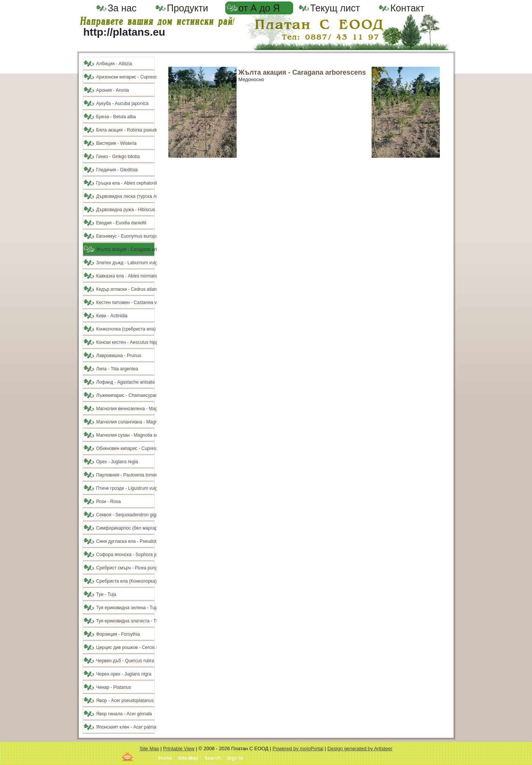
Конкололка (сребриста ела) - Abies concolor (125, 329)
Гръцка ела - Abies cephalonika (125, 183)
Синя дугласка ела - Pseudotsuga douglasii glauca (125, 541)
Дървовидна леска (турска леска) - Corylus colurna (125, 196)
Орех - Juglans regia (117, 462)
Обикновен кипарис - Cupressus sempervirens (125, 448)
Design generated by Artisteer (360, 749)
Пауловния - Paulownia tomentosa (125, 475)
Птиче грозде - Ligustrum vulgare (125, 488)
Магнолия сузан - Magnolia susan (125, 435)
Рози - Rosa (109, 502)
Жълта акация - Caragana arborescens (125, 249)
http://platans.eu (124, 32)
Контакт (407, 8)
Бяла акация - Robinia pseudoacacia (125, 130)
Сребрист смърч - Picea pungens (125, 568)
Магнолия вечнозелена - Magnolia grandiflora (125, 409)
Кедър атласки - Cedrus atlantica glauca (125, 289)
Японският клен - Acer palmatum (125, 727)
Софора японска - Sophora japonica (125, 555)
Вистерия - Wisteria (117, 143)
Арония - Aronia (113, 90)
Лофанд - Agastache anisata (125, 382)
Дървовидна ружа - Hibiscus (125, 210)
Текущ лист (335, 8)
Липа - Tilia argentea (117, 369)
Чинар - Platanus (114, 687)
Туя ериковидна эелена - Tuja (125, 608)
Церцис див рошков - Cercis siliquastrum (125, 647)
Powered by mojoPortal (298, 749)
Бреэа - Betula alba (116, 117)
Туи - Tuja (106, 594)
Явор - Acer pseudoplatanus (125, 701)
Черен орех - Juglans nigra (124, 674)
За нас (122, 8)
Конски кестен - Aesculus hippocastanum (125, 342)
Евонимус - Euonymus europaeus (125, 236)
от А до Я (259, 8)
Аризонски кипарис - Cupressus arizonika (125, 77)
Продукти (188, 8)
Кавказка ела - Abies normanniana (125, 276)
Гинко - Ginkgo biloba (118, 157)
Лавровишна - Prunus (119, 356)
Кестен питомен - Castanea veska (125, 303)
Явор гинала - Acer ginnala (124, 714)
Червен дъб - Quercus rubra (125, 661)
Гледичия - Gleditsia (117, 170)
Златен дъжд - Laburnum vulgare (125, 263)
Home (165, 758)
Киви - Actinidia (112, 316)
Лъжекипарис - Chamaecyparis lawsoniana (125, 395)
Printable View (179, 749)
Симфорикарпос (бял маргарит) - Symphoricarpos (125, 528)
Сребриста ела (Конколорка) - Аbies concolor (125, 581)
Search (213, 758)
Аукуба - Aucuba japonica (122, 103)
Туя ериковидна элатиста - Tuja (125, 621)
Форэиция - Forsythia (118, 634)
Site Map (149, 749)
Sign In (235, 758)
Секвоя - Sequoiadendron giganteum (125, 515)
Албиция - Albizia (114, 64)
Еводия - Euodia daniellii (121, 223)
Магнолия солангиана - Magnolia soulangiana (125, 422)
